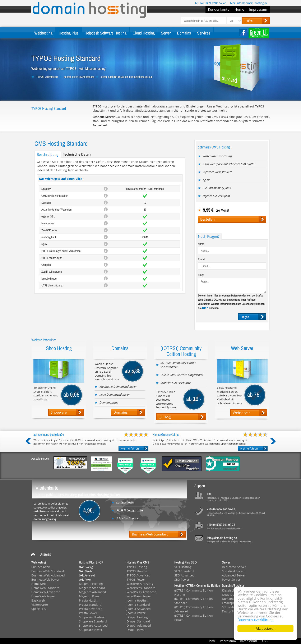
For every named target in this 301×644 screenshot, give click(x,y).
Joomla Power (136, 613)
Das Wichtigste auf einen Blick (61, 179)
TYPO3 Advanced (138, 575)
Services (204, 33)
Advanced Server (234, 575)
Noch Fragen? (209, 236)
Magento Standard (92, 588)
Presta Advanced (91, 609)
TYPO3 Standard (138, 571)
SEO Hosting (183, 567)
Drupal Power (136, 630)
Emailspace (230, 603)
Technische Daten (77, 154)
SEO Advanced (184, 575)
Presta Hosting (89, 600)
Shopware (59, 412)
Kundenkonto (219, 9)
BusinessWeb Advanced (48, 575)
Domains (184, 33)
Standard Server (233, 571)
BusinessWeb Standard (150, 534)
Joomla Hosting (137, 600)
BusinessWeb (41, 567)
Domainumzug (232, 599)
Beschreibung (48, 155)
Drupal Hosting (137, 617)
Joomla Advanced (139, 609)
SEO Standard (184, 571)
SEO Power (182, 579)
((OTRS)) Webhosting (168, 417)
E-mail (202, 259)
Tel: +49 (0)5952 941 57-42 (210, 3)
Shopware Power (91, 630)
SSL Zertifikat (231, 607)
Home (239, 9)
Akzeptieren (266, 628)
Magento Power (90, 596)
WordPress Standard (141, 588)
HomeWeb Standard (45, 588)
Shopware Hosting (92, 617)
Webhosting (43, 33)
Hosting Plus (69, 33)
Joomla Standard (138, 605)
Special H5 (39, 609)
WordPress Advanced (142, 592)
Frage (201, 275)
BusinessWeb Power (45, 579)
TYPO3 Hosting (137, 567)
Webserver (241, 413)
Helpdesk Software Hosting (106, 33)
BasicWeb (38, 600)
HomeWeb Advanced (46, 592)
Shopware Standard (93, 621)
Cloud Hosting (144, 33)
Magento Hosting (91, 584)
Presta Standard (90, 605)
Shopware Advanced (93, 625)
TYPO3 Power (136, 579)
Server (166, 33)
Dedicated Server (234, 567)
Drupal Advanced (139, 625)
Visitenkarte (40, 605)
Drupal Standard (138, 621)
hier (205, 308)
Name (201, 244)
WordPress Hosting (140, 584)
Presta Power (88, 613)
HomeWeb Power (43, 596)
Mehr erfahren (130, 448)
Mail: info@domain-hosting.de (249, 3)
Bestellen (207, 219)
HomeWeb (39, 584)
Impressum (258, 9)
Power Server (231, 579)
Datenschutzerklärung (255, 620)
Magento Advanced (92, 592)
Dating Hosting (232, 611)
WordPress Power (139, 596)
